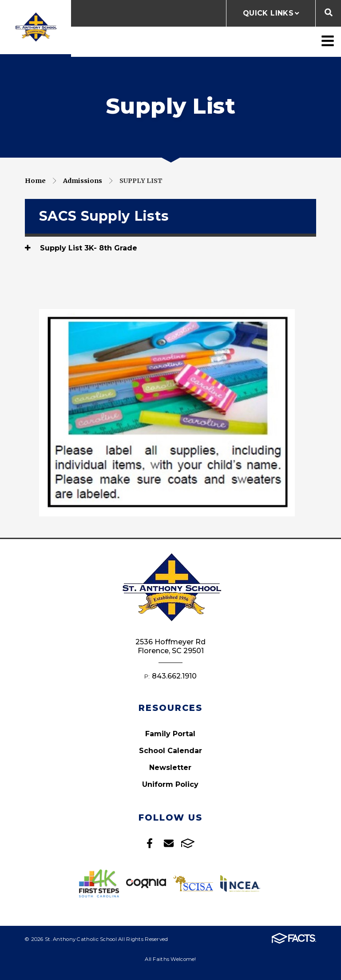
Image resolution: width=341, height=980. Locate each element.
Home (35, 181)
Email (169, 843)
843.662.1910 (174, 676)
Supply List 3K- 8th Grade (81, 248)
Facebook (150, 843)
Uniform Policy (170, 784)
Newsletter (170, 768)
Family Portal (170, 734)
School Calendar (170, 751)
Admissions (83, 181)
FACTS (188, 843)
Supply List (141, 181)
